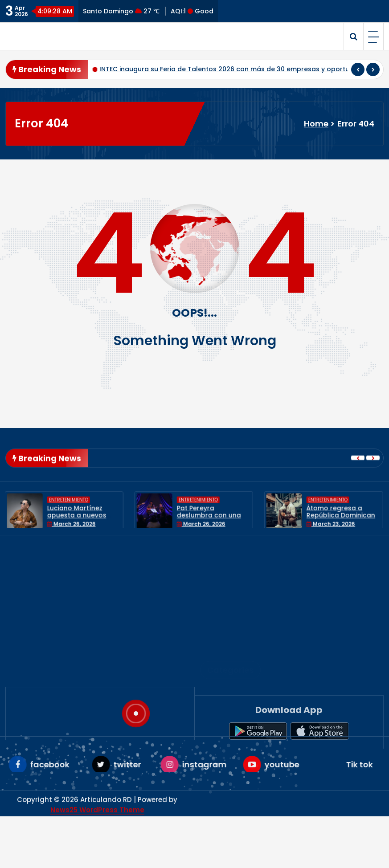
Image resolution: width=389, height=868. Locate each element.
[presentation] (358, 69)
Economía (225, 651)
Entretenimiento (235, 666)
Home (316, 124)
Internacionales (235, 680)
